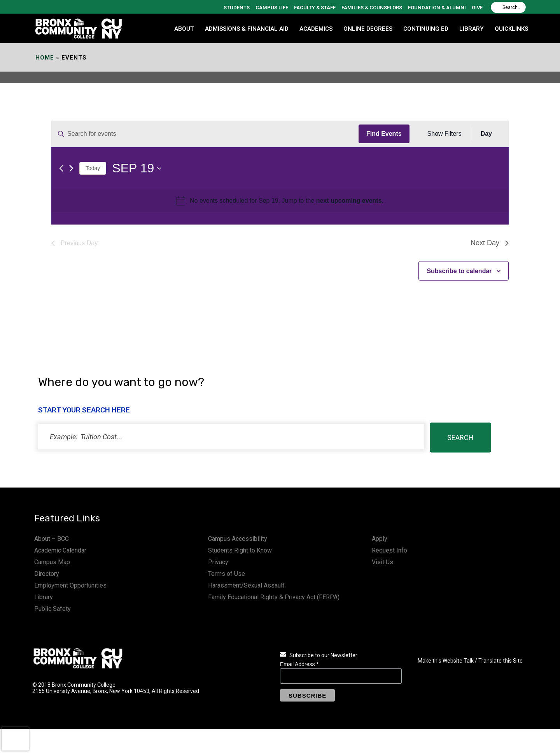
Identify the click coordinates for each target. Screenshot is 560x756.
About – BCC (52, 539)
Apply (380, 539)
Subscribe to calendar (459, 271)
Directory (47, 574)
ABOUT (184, 29)
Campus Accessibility (238, 539)
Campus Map (52, 562)
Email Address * (299, 664)
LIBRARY (472, 29)
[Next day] (71, 168)
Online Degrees (368, 29)
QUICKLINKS (511, 29)
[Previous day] (61, 168)
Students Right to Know (240, 550)
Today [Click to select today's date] (93, 168)
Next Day (490, 243)
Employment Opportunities (70, 585)
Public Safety (52, 609)
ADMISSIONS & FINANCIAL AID (247, 29)
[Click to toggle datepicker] (137, 168)
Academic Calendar (60, 550)
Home (45, 58)
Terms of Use (227, 574)
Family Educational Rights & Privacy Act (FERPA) (274, 597)
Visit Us (382, 562)
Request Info (389, 550)
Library (44, 597)
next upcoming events (349, 201)
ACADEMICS (316, 29)
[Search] (508, 7)
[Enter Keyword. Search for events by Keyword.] (205, 134)
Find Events (384, 134)
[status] (231, 437)
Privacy (218, 562)
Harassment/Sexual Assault (246, 585)
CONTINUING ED (426, 29)
